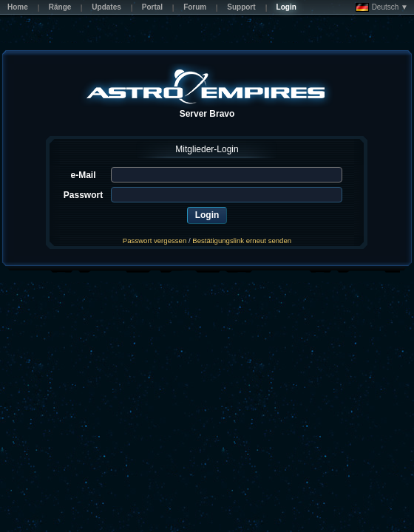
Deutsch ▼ (382, 7)
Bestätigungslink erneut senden (242, 241)
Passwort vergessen (155, 241)
